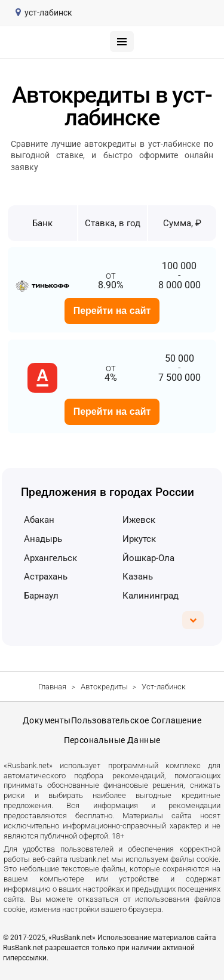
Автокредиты (104, 687)
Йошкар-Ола (148, 558)
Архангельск (50, 558)
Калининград (151, 596)
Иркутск (139, 539)
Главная (52, 687)
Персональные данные (112, 740)
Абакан (39, 520)
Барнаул (41, 596)
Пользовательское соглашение (136, 720)
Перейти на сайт (112, 311)
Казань (138, 577)
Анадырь (43, 539)
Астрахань (46, 577)
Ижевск (139, 520)
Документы (47, 720)
